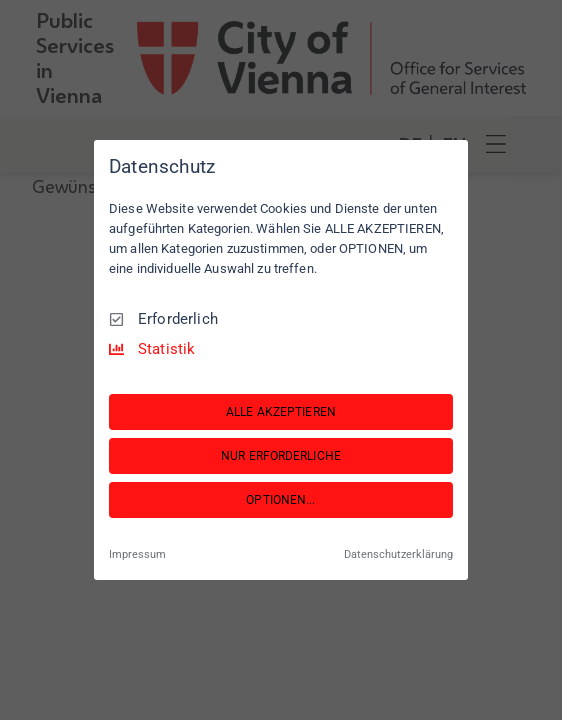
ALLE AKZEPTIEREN (281, 412)
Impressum (137, 554)
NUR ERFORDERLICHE (281, 456)
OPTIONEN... (280, 500)
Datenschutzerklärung (398, 554)
